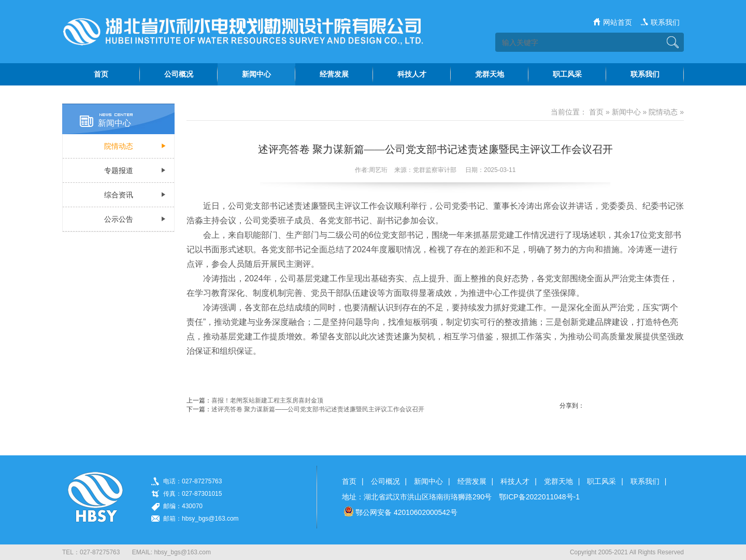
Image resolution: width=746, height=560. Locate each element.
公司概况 (385, 481)
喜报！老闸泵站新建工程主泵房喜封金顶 (267, 400)
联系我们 (665, 22)
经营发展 (472, 481)
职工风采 (601, 481)
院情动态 (119, 146)
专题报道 (119, 170)
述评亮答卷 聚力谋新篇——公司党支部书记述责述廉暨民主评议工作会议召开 (318, 409)
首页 (596, 112)
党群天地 (558, 481)
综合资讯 (119, 195)
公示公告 (119, 219)
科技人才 (515, 481)
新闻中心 (626, 112)
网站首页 (618, 22)
